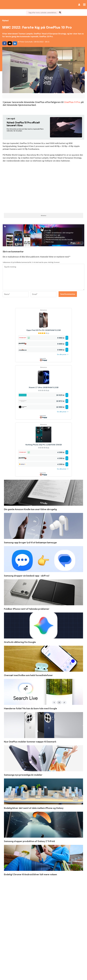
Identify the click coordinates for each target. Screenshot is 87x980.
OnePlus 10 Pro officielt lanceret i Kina (23, 124)
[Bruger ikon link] (79, 5)
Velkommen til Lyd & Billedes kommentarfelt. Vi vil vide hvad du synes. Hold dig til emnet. (31, 262)
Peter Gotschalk (26, 42)
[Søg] (60, 13)
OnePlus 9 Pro (72, 102)
